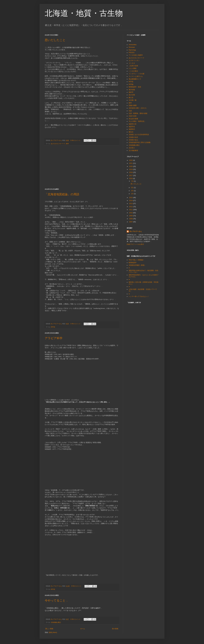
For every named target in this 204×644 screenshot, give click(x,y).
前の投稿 (115, 629)
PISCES (132, 53)
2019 (131, 169)
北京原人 (132, 148)
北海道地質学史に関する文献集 (140, 142)
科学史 (53, 327)
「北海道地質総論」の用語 (62, 194)
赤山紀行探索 (133, 119)
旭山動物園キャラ (135, 79)
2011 (131, 210)
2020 (131, 166)
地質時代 (132, 129)
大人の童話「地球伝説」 (137, 121)
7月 (132, 181)
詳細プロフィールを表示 (135, 244)
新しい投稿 (49, 629)
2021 (131, 163)
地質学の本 (133, 124)
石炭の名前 (133, 116)
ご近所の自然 (133, 66)
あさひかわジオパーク (58, 144)
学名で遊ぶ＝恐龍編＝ (136, 260)
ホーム (83, 629)
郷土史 (131, 98)
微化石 (131, 132)
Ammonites (133, 45)
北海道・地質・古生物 (84, 13)
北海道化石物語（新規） (137, 265)
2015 (131, 198)
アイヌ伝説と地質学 (136, 55)
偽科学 (131, 92)
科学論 (131, 84)
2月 (132, 194)
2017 (131, 176)
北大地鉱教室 (133, 150)
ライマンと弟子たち (136, 76)
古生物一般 (133, 100)
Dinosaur (132, 47)
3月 (132, 191)
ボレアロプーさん (136, 231)
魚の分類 (132, 95)
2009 (131, 216)
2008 (131, 219)
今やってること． (57, 600)
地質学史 (132, 127)
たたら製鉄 (133, 68)
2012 (131, 207)
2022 (131, 160)
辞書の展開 (133, 105)
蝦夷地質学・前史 (135, 87)
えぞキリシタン (134, 60)
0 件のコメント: (76, 140)
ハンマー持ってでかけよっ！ (139, 296)
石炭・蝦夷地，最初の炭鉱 (138, 113)
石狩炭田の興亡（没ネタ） (138, 108)
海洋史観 (132, 90)
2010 (131, 213)
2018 (131, 172)
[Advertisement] (82, 167)
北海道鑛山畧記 (56, 622)
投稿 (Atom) (53, 632)
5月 (132, 188)
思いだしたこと (55, 40)
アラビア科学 (54, 338)
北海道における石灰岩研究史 (139, 135)
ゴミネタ (132, 63)
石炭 (130, 111)
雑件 (67, 144)
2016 (131, 179)
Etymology (132, 50)
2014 (131, 201)
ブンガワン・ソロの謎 (136, 74)
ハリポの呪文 (133, 71)
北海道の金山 (133, 140)
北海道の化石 (133, 137)
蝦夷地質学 (133, 263)
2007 (131, 222)
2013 (131, 204)
